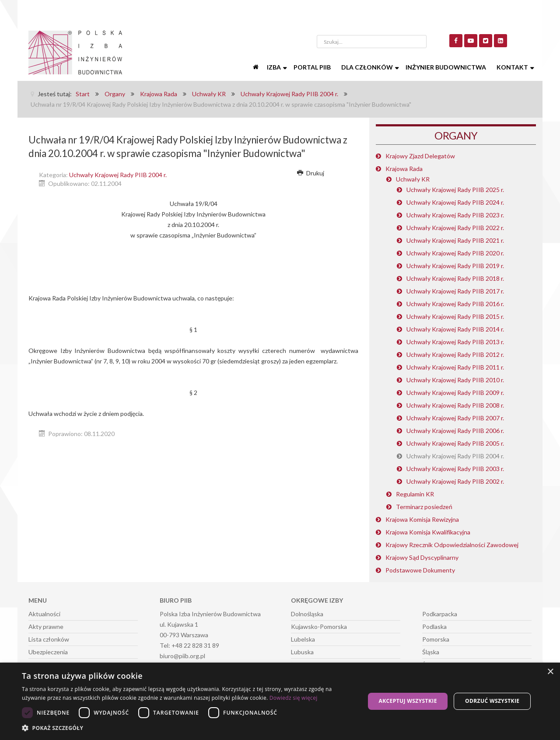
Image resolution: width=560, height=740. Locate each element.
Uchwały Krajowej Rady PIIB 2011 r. (455, 367)
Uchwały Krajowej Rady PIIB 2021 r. (455, 240)
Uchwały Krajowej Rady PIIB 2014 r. (455, 329)
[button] (188, 728)
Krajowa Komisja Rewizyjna (422, 519)
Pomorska (436, 639)
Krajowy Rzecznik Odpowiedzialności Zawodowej (452, 545)
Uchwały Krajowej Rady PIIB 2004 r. (118, 175)
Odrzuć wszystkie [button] (492, 701)
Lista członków (49, 639)
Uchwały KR (413, 179)
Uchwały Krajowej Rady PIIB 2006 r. (455, 431)
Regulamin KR (415, 494)
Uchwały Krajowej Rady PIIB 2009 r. (455, 393)
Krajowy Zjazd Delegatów (420, 156)
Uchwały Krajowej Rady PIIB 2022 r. (455, 228)
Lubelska (303, 639)
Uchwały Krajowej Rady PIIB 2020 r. (455, 253)
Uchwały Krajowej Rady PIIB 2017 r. (455, 291)
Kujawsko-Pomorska (319, 627)
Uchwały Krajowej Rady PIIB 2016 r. (455, 304)
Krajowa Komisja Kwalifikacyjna (428, 532)
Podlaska (434, 627)
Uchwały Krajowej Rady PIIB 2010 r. (455, 380)
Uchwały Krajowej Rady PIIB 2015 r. (455, 316)
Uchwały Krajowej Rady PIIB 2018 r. (455, 278)
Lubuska (302, 652)
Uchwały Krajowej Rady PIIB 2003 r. (455, 469)
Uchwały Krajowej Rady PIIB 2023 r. (455, 215)
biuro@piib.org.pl (182, 656)
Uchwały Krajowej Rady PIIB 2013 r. (455, 342)
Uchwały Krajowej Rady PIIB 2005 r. (455, 443)
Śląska (431, 652)
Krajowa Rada (404, 169)
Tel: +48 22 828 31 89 (189, 645)
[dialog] (280, 701)
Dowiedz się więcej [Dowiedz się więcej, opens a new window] (294, 698)
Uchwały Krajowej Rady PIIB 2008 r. (455, 405)
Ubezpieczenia (48, 652)
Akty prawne (46, 627)
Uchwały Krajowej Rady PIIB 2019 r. (455, 266)
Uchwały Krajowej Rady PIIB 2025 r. (455, 190)
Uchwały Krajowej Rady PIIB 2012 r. (455, 354)
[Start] (256, 67)
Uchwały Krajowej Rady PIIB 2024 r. (455, 202)
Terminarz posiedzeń (424, 507)
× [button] (550, 672)
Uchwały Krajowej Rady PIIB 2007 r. (455, 418)
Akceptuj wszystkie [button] (408, 701)
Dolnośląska (307, 614)
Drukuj (311, 173)
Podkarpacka (440, 614)
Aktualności (44, 614)
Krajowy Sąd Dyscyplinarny (422, 557)
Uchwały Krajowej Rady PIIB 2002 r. (455, 481)
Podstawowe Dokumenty (420, 570)
